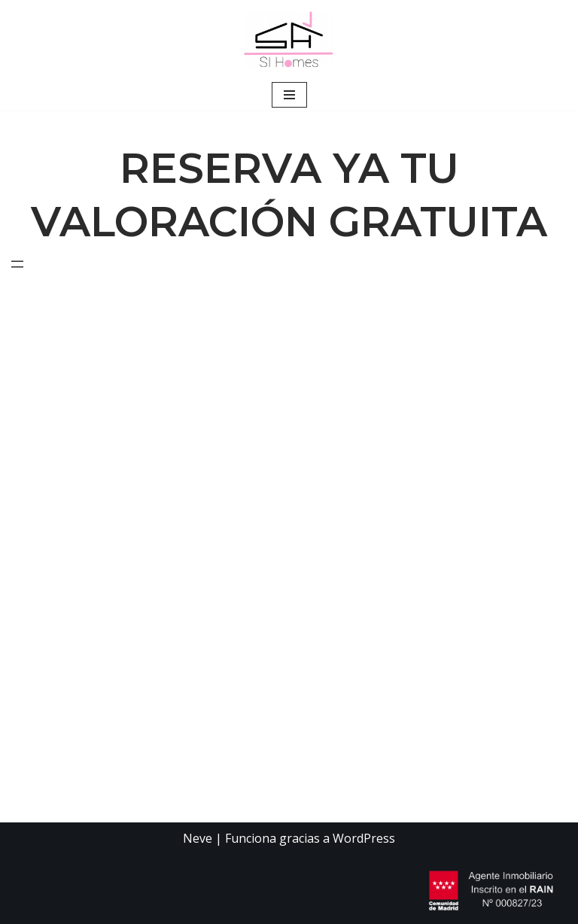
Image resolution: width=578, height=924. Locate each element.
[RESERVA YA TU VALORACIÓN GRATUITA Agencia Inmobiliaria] (289, 40)
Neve (198, 838)
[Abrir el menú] (17, 264)
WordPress (364, 838)
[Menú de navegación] (289, 95)
